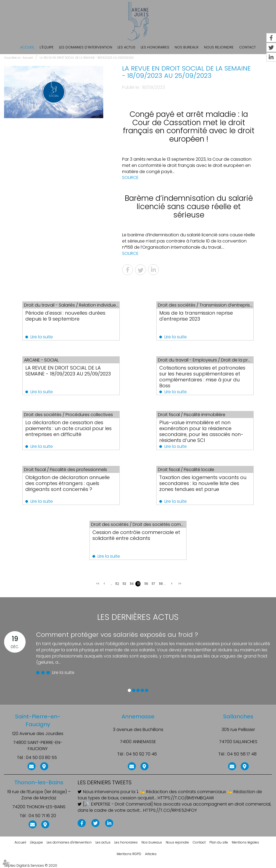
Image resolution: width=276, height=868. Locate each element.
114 (132, 584)
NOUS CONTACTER (32, 766)
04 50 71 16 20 (42, 816)
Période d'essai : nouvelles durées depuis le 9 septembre (66, 316)
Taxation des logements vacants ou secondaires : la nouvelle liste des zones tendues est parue (203, 483)
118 (161, 584)
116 (146, 584)
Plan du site (219, 842)
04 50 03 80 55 (41, 758)
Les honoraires (155, 47)
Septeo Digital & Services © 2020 (31, 865)
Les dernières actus (138, 617)
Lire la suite (42, 337)
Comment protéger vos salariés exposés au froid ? (117, 635)
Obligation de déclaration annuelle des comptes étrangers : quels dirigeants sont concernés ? (68, 483)
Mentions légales (245, 842)
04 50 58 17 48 (242, 754)
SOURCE (130, 178)
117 (153, 584)
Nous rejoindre (219, 47)
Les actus (126, 47)
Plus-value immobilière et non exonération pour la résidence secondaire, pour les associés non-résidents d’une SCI (202, 431)
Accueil (27, 47)
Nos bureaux (187, 47)
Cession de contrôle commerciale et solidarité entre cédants (136, 535)
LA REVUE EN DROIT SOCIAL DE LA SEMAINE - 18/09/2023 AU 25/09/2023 (87, 58)
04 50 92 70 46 (142, 754)
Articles (151, 854)
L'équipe (47, 47)
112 (117, 584)
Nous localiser (44, 766)
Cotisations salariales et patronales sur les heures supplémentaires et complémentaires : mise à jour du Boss (203, 377)
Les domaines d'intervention (86, 47)
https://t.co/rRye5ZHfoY (170, 810)
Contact (199, 842)
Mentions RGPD (129, 854)
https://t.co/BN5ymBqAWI (186, 798)
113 (124, 584)
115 (139, 584)
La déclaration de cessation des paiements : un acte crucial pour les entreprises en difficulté (69, 428)
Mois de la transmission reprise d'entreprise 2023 (196, 316)
